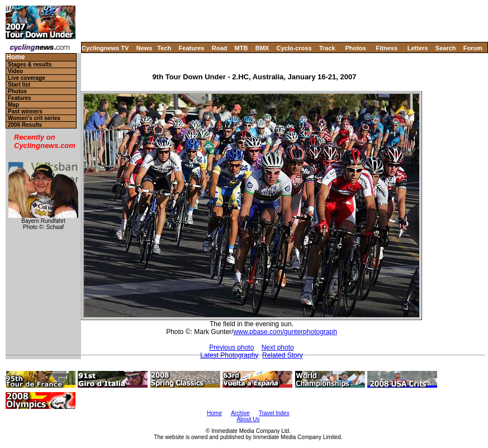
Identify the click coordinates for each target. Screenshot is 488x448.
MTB (241, 48)
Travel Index (274, 413)
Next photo (278, 347)
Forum (473, 48)
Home (15, 57)
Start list (19, 85)
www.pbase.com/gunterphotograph (285, 332)
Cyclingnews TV (105, 48)
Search (446, 48)
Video (15, 71)
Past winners (25, 111)
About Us (248, 419)
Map (13, 105)
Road (220, 48)
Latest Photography (229, 355)
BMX (262, 48)
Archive (240, 413)
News (144, 48)
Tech (164, 48)
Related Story (283, 355)
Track (327, 48)
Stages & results (30, 65)
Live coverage (27, 78)
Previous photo (231, 347)
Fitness (387, 48)
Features (192, 48)
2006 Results (25, 125)
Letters (418, 48)
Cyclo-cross (294, 48)
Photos (355, 48)
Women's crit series (34, 118)
